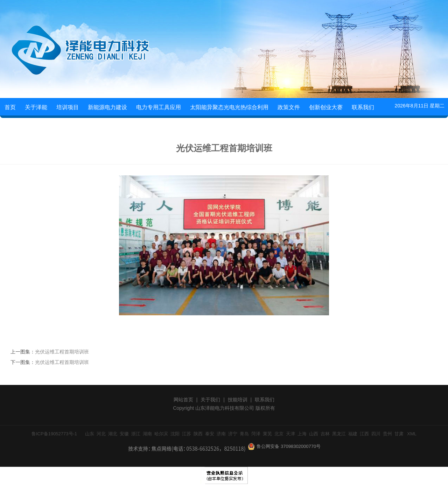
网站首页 (183, 400)
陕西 (198, 434)
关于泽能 (36, 107)
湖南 (147, 434)
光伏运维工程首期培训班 (62, 352)
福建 (353, 434)
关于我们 (210, 400)
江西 (364, 434)
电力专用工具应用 (159, 107)
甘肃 (399, 434)
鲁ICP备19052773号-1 (54, 434)
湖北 (113, 434)
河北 (101, 434)
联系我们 (363, 107)
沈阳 (175, 434)
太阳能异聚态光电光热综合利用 (229, 107)
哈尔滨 (161, 434)
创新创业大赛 (326, 107)
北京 (279, 434)
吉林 (325, 434)
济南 (221, 434)
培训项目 (68, 107)
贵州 (387, 434)
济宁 (233, 434)
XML (412, 434)
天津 (290, 434)
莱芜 (267, 434)
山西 (314, 434)
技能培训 (238, 400)
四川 (376, 434)
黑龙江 (339, 434)
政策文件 (289, 107)
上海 (302, 434)
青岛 (244, 434)
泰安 (210, 434)
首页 (10, 107)
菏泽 (256, 434)
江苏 (187, 434)
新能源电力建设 (107, 107)
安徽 (124, 434)
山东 (90, 434)
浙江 (136, 434)
